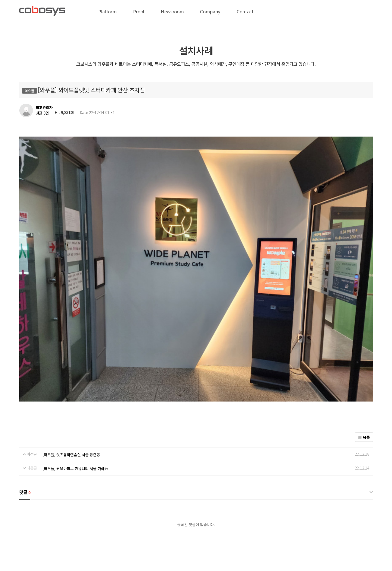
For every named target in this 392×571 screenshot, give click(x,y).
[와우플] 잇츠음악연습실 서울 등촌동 (71, 360)
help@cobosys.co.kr (105, 549)
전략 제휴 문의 (51, 524)
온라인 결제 (76, 524)
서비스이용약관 (135, 524)
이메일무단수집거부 (168, 524)
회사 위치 (27, 524)
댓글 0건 (42, 113)
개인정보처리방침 (104, 524)
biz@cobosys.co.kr (55, 549)
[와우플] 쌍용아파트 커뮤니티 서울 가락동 (75, 374)
